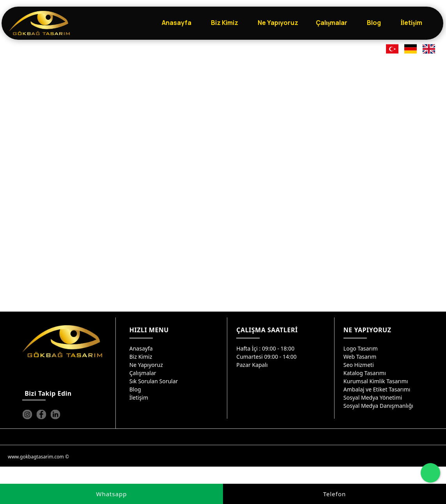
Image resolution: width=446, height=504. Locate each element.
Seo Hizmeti (359, 365)
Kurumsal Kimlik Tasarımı (376, 381)
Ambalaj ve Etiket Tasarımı (377, 389)
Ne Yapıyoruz (146, 365)
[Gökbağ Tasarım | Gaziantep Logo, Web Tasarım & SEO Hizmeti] (39, 23)
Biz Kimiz (141, 357)
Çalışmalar (143, 373)
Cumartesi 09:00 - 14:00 (266, 357)
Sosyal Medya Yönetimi (373, 397)
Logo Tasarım (361, 348)
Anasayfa (141, 348)
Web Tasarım (360, 357)
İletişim (139, 397)
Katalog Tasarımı (365, 373)
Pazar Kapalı (252, 365)
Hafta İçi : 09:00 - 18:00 (265, 348)
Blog (135, 389)
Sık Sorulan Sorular (154, 381)
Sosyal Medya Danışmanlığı (378, 406)
